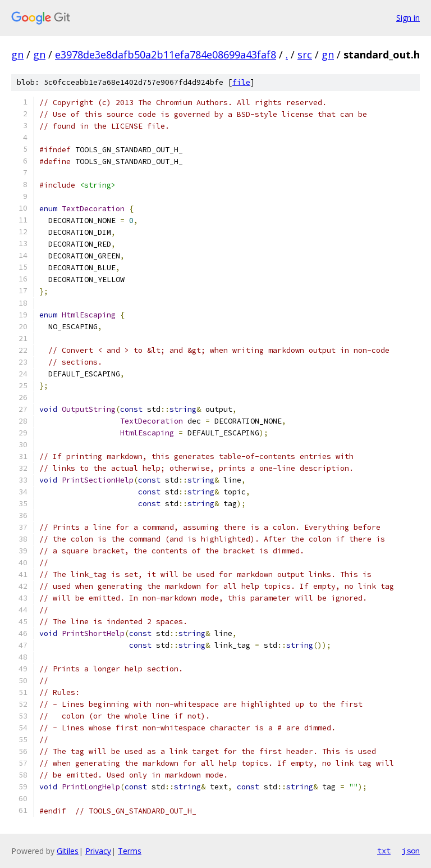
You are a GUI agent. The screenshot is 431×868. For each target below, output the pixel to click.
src (305, 54)
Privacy (98, 851)
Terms (130, 851)
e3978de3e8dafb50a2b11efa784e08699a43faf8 (166, 54)
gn (17, 54)
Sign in (408, 18)
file (241, 82)
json (411, 851)
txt (384, 851)
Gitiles (68, 851)
